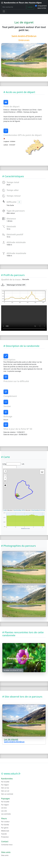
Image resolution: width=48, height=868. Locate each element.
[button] (5, 481)
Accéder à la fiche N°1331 (13, 670)
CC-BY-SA (42, 510)
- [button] (5, 478)
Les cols (4, 811)
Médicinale (5, 831)
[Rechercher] (13, 7)
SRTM (23, 510)
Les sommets (6, 814)
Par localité (5, 782)
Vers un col (5, 791)
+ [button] (5, 475)
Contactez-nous (7, 845)
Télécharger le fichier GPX (16, 285)
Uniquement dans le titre (42, 7)
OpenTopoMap (35, 510)
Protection (5, 837)
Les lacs (4, 808)
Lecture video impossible (24, 318)
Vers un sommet (7, 794)
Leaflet (5, 510)
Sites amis (5, 855)
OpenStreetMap (17, 510)
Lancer (30, 7)
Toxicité (4, 834)
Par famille (5, 825)
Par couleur (5, 822)
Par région (5, 785)
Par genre (5, 828)
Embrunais (24, 40)
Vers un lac (5, 788)
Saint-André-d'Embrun (24, 36)
